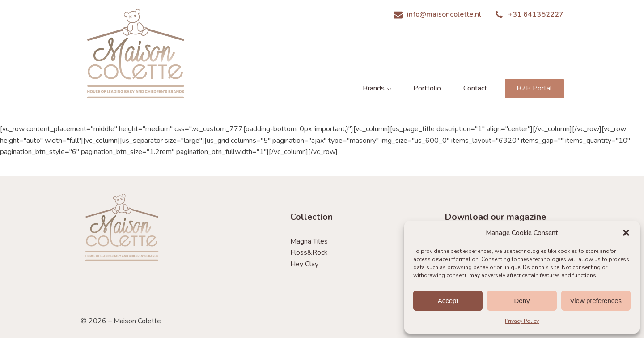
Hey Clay (304, 264)
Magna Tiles (309, 241)
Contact (475, 88)
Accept (448, 301)
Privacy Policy (522, 321)
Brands (374, 88)
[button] (626, 233)
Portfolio (427, 88)
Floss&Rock (309, 252)
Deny (522, 301)
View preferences (596, 301)
